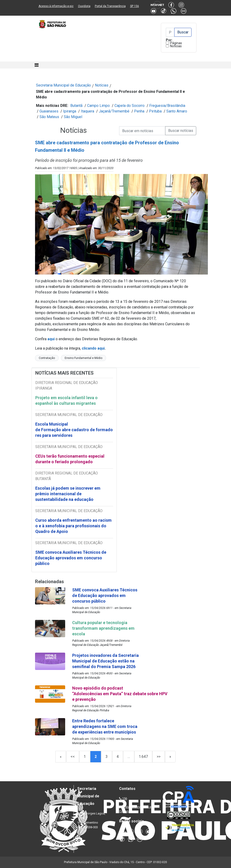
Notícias (176, 46)
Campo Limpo (98, 106)
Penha (139, 111)
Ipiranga (70, 111)
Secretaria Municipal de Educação (63, 85)
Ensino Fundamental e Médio (84, 358)
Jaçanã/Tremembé (114, 111)
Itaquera (87, 111)
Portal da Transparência (110, 6)
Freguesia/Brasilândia (167, 106)
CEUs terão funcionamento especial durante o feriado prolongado (70, 459)
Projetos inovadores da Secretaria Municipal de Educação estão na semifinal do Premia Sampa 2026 (105, 661)
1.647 (143, 757)
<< (73, 757)
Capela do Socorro (130, 106)
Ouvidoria (84, 6)
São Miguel (73, 117)
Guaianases (49, 111)
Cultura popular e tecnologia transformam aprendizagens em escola (103, 628)
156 (125, 798)
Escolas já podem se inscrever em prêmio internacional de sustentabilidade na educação (68, 494)
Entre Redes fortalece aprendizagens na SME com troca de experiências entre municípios (105, 726)
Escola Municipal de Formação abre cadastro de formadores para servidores (74, 430)
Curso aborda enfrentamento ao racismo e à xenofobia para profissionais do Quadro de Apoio (73, 526)
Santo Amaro (177, 111)
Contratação (47, 358)
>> (159, 757)
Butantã (76, 106)
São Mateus (49, 117)
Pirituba (155, 111)
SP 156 (135, 6)
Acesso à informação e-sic (56, 6)
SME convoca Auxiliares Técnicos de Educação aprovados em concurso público (71, 558)
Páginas (176, 43)
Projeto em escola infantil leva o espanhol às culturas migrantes (66, 400)
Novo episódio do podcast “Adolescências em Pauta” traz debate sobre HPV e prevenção (120, 694)
